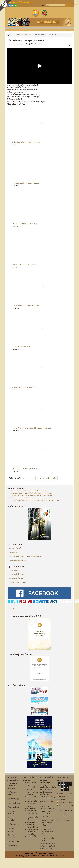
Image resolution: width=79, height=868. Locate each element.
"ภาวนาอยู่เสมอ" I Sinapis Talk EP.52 (24, 387)
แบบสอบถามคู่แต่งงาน (47, 793)
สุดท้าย (54, 478)
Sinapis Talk (11, 44)
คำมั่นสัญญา (44, 795)
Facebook (13, 618)
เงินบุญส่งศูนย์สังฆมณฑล (17, 578)
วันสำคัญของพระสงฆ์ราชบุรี (17, 582)
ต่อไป (48, 478)
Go (70, 45)
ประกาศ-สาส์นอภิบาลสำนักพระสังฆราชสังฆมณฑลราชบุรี (26, 556)
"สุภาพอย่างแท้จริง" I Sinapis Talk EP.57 (26, 183)
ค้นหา (68, 5)
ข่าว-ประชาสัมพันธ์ (15, 548)
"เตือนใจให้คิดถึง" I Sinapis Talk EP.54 (26, 306)
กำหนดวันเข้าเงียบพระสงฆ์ (17, 574)
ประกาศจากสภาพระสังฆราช (18, 561)
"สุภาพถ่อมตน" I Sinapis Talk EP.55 (24, 265)
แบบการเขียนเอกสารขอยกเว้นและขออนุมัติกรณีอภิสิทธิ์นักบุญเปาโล (47, 856)
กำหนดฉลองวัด (14, 570)
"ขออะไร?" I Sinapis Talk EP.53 (24, 346)
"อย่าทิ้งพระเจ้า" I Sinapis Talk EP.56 (25, 224)
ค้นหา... (43, 5)
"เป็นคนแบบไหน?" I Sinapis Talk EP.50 (26, 469)
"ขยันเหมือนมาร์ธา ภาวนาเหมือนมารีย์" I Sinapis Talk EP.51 (32, 428)
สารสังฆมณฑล (13, 552)
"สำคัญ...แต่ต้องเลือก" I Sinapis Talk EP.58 (26, 142)
